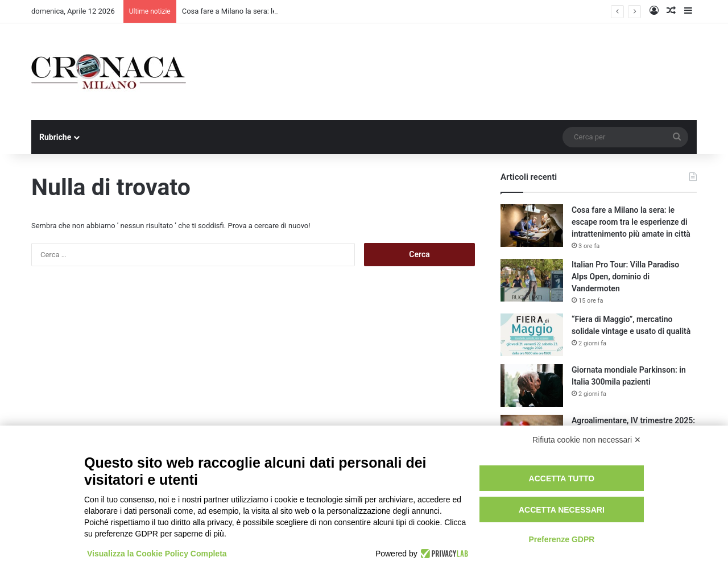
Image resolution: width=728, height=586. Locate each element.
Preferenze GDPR (561, 539)
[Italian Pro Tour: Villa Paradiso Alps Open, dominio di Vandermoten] (532, 280)
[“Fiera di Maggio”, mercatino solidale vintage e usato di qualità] (532, 335)
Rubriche (55, 137)
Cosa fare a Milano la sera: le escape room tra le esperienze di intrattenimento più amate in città (631, 222)
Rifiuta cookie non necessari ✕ (587, 440)
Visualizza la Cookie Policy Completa (157, 554)
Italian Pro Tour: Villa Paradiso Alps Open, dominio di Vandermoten (625, 277)
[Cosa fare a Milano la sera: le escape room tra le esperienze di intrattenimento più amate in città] (532, 226)
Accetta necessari (562, 510)
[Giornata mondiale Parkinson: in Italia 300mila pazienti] (532, 385)
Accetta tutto (562, 478)
